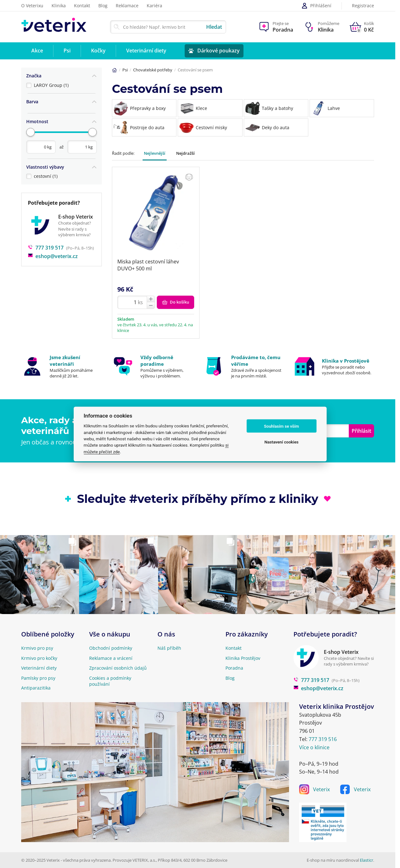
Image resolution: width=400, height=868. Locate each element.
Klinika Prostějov (243, 658)
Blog (103, 6)
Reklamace (127, 6)
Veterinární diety (39, 668)
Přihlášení (316, 6)
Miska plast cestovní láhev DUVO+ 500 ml (148, 265)
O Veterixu (32, 6)
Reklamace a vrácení (111, 658)
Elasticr (366, 860)
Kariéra (154, 6)
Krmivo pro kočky (39, 658)
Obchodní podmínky (111, 648)
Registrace (363, 6)
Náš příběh (169, 648)
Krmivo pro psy (37, 648)
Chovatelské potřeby (153, 70)
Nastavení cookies (281, 442)
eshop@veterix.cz (53, 253)
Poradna (234, 668)
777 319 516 (323, 739)
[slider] (31, 130)
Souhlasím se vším (282, 426)
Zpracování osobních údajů (118, 668)
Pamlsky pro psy (38, 678)
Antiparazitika (36, 688)
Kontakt (82, 6)
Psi (125, 70)
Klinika (59, 6)
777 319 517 (46, 245)
